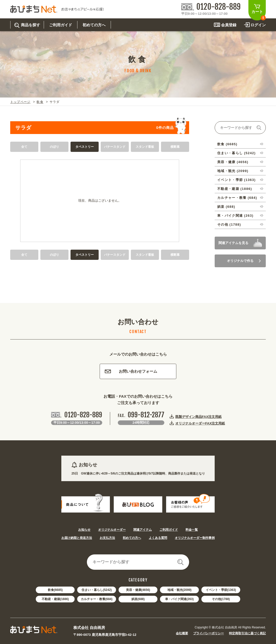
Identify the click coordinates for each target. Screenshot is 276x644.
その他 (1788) (229, 224)
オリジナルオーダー (112, 530)
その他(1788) (221, 599)
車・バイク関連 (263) (235, 216)
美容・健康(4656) (138, 590)
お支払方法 (107, 538)
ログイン (258, 25)
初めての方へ (132, 538)
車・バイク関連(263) (179, 599)
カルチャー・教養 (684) (237, 198)
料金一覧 (192, 530)
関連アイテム (143, 530)
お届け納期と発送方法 (77, 538)
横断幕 (175, 147)
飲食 (40, 102)
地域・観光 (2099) (233, 171)
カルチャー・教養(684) (97, 599)
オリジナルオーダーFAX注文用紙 (200, 423)
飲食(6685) (55, 590)
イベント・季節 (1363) (236, 180)
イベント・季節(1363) (221, 590)
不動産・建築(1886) (55, 599)
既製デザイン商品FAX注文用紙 (198, 417)
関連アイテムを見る (233, 243)
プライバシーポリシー (209, 633)
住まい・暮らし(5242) (97, 590)
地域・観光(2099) (180, 590)
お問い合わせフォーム (131, 371)
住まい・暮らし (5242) (236, 153)
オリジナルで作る (244, 261)
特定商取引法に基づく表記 (247, 633)
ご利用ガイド (169, 530)
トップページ (20, 102)
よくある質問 (158, 538)
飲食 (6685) (227, 144)
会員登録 (229, 25)
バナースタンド (115, 147)
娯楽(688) (138, 599)
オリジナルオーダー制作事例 (195, 538)
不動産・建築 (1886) (235, 189)
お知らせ (84, 530)
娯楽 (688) (226, 207)
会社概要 (182, 633)
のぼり (54, 147)
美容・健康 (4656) (233, 162)
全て (24, 147)
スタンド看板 (145, 147)
